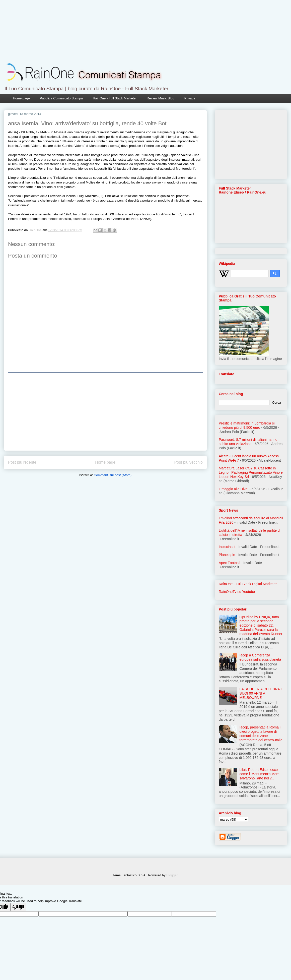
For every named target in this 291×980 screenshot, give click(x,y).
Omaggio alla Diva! (234, 489)
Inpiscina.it (227, 547)
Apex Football (230, 563)
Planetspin (227, 555)
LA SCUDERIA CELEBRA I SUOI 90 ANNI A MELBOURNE (261, 693)
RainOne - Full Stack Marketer (115, 98)
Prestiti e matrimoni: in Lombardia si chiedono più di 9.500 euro (247, 425)
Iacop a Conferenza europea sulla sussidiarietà (260, 657)
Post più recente (22, 462)
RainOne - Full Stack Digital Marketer (248, 584)
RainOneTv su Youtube (237, 592)
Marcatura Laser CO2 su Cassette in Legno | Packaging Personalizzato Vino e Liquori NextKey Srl (251, 472)
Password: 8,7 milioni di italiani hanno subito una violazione (248, 442)
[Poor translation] (18, 907)
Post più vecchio (188, 462)
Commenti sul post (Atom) (113, 475)
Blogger (172, 875)
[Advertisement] (105, 411)
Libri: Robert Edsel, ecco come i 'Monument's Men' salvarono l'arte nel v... (259, 774)
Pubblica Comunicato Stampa (61, 98)
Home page (21, 98)
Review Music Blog (161, 98)
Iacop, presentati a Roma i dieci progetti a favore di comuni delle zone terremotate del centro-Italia (261, 733)
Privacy (190, 98)
